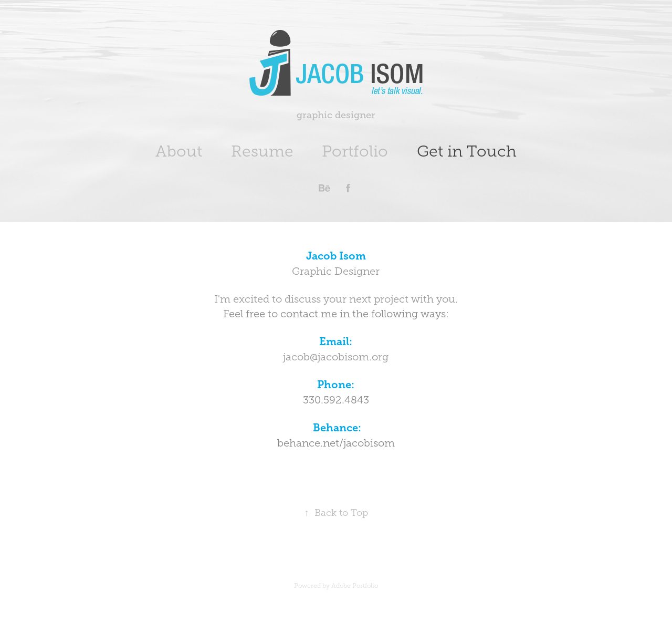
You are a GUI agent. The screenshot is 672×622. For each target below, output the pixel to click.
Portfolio (355, 151)
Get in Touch (467, 151)
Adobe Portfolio (355, 586)
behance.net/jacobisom (336, 443)
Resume (262, 151)
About (179, 151)
